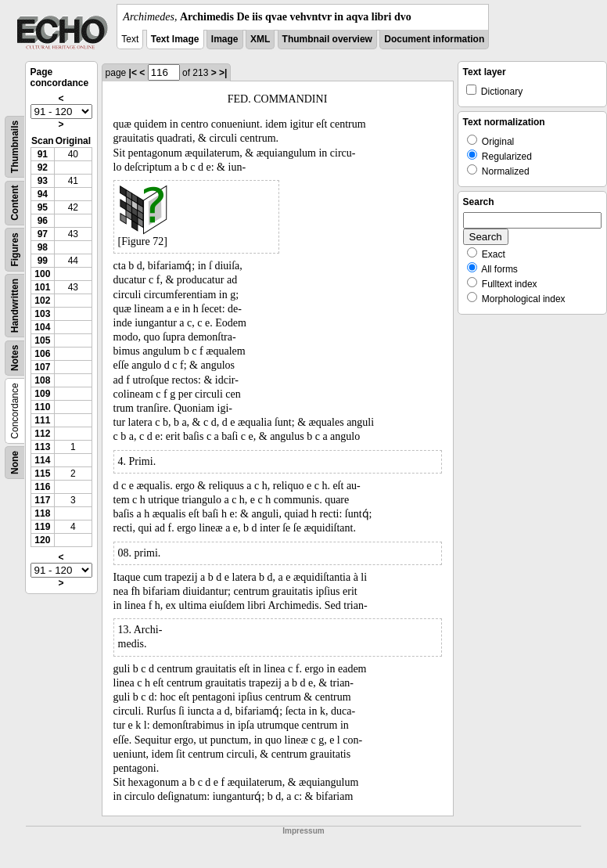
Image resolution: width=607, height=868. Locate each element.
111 (42, 420)
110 (42, 407)
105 (42, 340)
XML (260, 39)
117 (42, 500)
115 (42, 474)
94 (43, 194)
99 (43, 261)
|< (133, 73)
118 (42, 513)
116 (42, 487)
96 (43, 221)
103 (42, 314)
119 (42, 527)
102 (42, 301)
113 (42, 447)
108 (42, 380)
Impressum (303, 831)
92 (43, 167)
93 (43, 181)
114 (42, 460)
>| (223, 73)
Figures (15, 249)
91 (43, 154)
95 (43, 207)
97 (43, 234)
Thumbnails (15, 147)
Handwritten (15, 306)
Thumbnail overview (327, 39)
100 (42, 274)
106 (42, 354)
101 (42, 287)
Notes (15, 358)
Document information (434, 39)
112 (42, 434)
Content (15, 203)
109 (42, 394)
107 (42, 367)
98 (43, 247)
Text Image (175, 39)
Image (225, 39)
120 (42, 540)
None (15, 463)
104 (42, 327)
